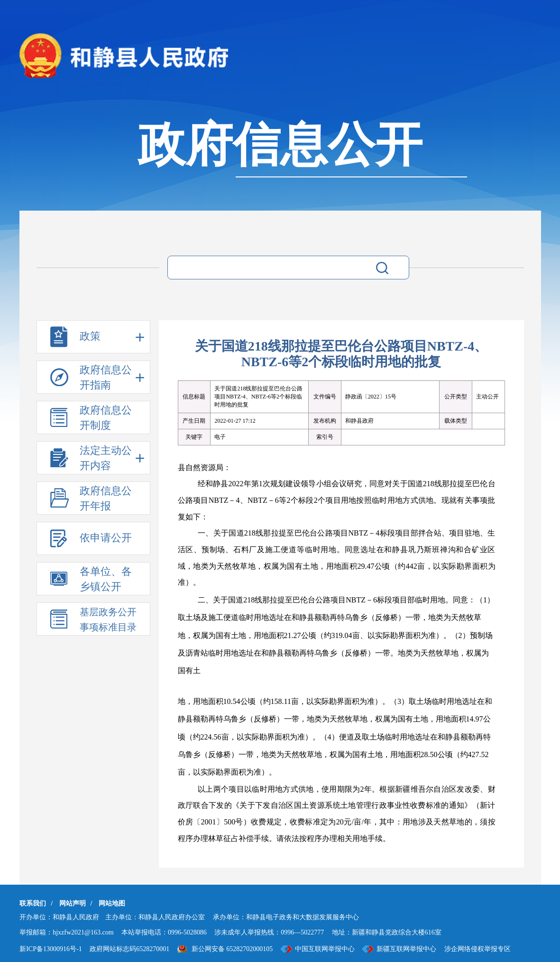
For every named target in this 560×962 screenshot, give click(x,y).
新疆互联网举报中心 (406, 949)
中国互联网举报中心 (325, 949)
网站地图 (112, 903)
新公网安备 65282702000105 (232, 949)
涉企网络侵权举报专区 (477, 949)
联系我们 (33, 903)
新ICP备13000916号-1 (50, 949)
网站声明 (73, 903)
